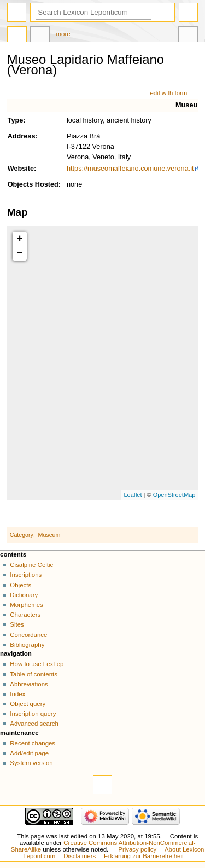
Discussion (40, 36)
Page (17, 36)
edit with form (168, 93)
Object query (28, 704)
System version (31, 763)
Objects (20, 585)
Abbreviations (29, 684)
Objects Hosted (33, 184)
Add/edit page (29, 753)
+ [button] (20, 239)
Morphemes (26, 605)
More (63, 34)
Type (16, 120)
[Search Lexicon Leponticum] (93, 12)
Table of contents (34, 674)
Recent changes (33, 743)
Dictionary (24, 595)
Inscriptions (26, 575)
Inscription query (33, 714)
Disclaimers (80, 856)
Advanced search (34, 724)
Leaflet (133, 495)
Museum (189, 105)
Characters (25, 615)
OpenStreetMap (174, 495)
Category (22, 535)
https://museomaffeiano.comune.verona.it (130, 169)
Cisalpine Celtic (31, 565)
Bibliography (27, 645)
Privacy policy (137, 849)
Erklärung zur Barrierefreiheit (144, 856)
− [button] (20, 253)
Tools (188, 36)
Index (17, 694)
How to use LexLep (37, 664)
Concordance (28, 635)
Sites (17, 624)
